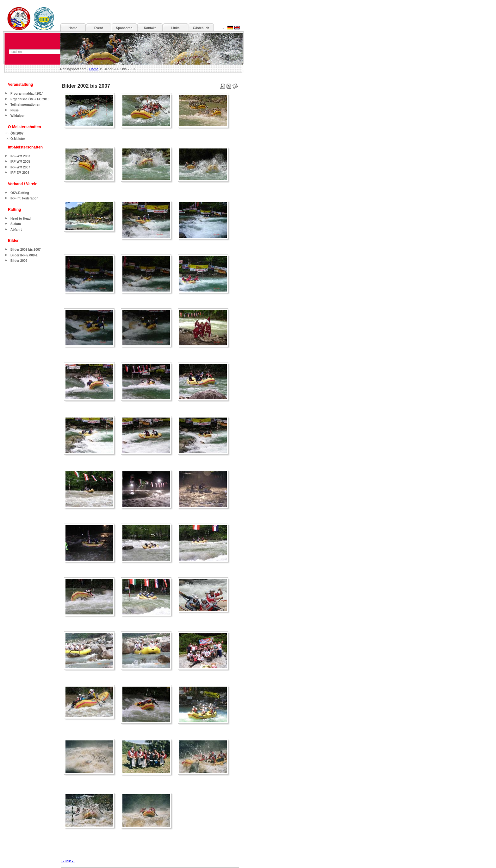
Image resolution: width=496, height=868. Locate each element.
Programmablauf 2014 (27, 94)
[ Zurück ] (68, 861)
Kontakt (150, 28)
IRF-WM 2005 (20, 162)
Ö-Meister (18, 139)
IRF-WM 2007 (20, 167)
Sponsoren (124, 28)
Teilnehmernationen (25, 105)
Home (94, 69)
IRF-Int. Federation (24, 198)
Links (175, 28)
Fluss (15, 110)
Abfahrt (16, 230)
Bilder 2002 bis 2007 (26, 250)
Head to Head (21, 219)
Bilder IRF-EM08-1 (24, 255)
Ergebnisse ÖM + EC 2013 (30, 99)
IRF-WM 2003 (20, 156)
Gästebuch (201, 28)
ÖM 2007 (17, 133)
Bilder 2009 (19, 261)
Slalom (16, 224)
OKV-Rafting (20, 193)
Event (99, 28)
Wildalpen (18, 116)
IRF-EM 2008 (20, 173)
